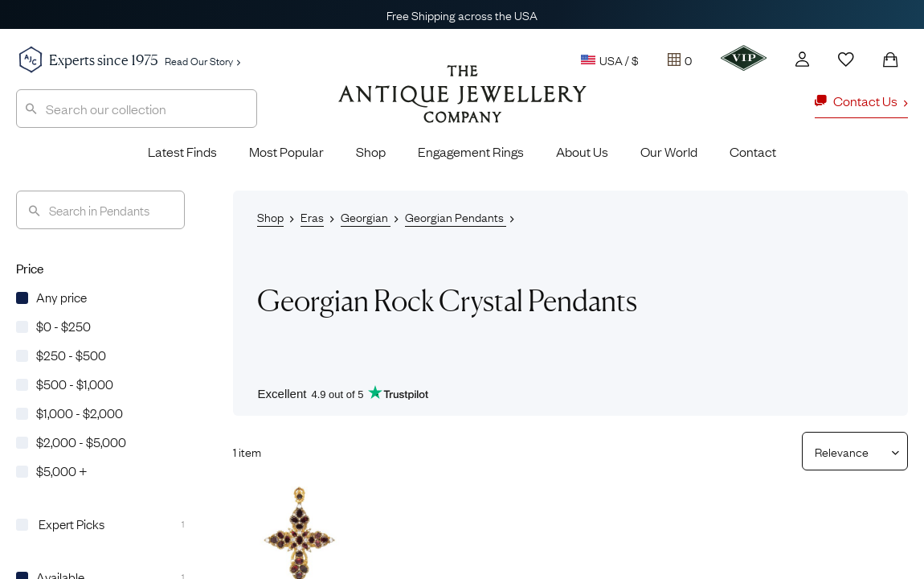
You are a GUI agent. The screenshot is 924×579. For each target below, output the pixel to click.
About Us (582, 151)
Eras (312, 216)
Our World (669, 151)
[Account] (802, 59)
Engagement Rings (471, 151)
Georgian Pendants (456, 216)
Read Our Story (202, 60)
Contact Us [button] (861, 101)
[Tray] (680, 60)
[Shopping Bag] (890, 60)
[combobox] (137, 109)
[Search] (100, 210)
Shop (371, 151)
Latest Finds (182, 151)
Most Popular (286, 151)
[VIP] (744, 58)
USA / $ (610, 60)
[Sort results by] (849, 451)
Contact (753, 151)
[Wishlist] (846, 60)
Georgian (366, 216)
